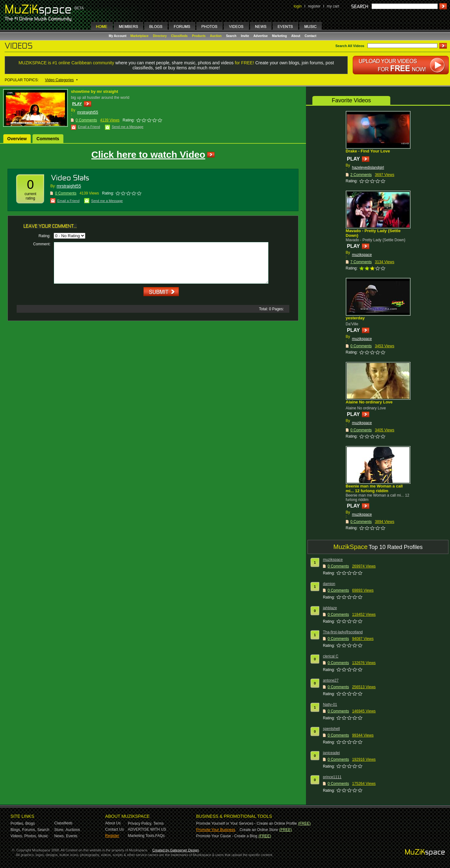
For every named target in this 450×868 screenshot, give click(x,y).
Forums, (29, 830)
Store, (59, 830)
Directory (160, 36)
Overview (17, 139)
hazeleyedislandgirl (368, 168)
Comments (48, 139)
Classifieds (179, 36)
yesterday (355, 318)
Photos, (31, 836)
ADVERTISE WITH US (147, 829)
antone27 (331, 680)
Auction (216, 36)
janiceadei (331, 753)
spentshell (331, 729)
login (298, 6)
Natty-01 (330, 705)
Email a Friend (89, 127)
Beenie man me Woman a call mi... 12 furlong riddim (374, 488)
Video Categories (59, 80)
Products (199, 36)
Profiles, (17, 823)
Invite (245, 36)
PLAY (77, 104)
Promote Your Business (216, 830)
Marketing (279, 36)
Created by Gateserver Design (176, 850)
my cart (333, 6)
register (314, 6)
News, (59, 836)
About (296, 36)
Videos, (17, 836)
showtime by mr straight (94, 91)
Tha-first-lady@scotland (343, 632)
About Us (113, 823)
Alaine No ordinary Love (369, 402)
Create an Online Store (259, 830)
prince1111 (332, 777)
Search (231, 36)
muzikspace (362, 255)
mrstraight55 (88, 112)
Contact (311, 36)
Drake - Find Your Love (368, 151)
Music (43, 836)
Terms (159, 823)
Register (112, 836)
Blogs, (16, 830)
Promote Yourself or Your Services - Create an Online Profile (246, 823)
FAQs (160, 836)
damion (329, 584)
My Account (118, 36)
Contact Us (114, 829)
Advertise (260, 36)
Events (72, 836)
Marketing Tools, (142, 836)
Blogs (30, 823)
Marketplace (140, 36)
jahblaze (330, 608)
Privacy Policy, (140, 823)
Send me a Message (128, 127)
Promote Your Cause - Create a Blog (227, 836)
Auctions (73, 830)
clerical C (331, 656)
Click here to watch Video (148, 154)
